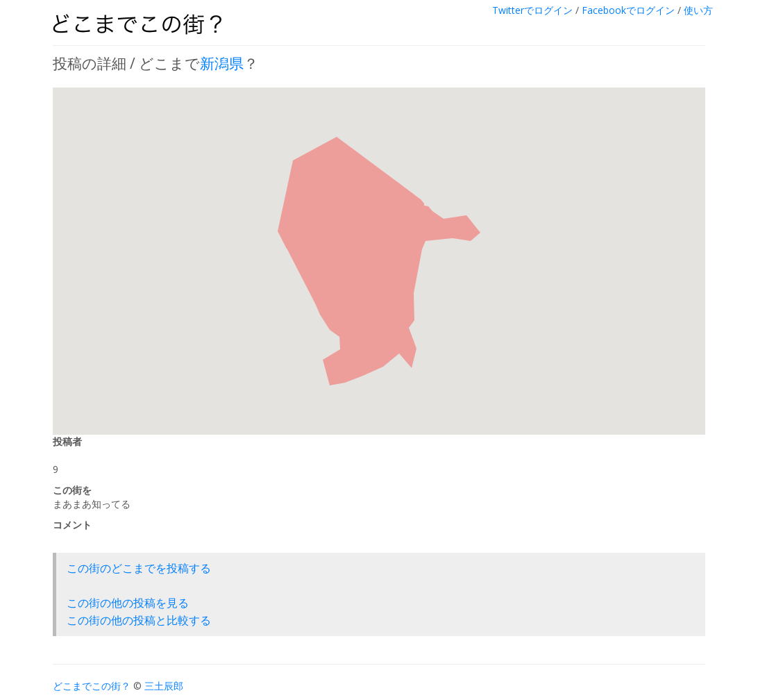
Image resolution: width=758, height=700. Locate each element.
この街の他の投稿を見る (128, 603)
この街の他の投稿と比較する (139, 620)
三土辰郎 (164, 686)
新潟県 (222, 63)
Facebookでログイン (628, 10)
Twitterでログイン (532, 10)
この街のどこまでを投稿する (139, 568)
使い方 (698, 10)
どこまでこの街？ (92, 686)
